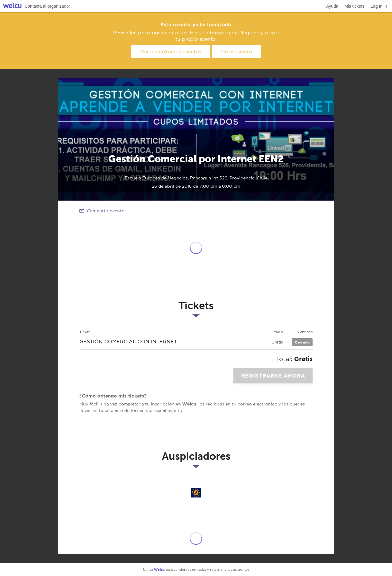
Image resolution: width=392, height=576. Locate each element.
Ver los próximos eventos (171, 52)
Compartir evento (102, 211)
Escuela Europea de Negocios (196, 493)
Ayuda (332, 6)
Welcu (12, 6)
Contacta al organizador (47, 6)
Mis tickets (354, 6)
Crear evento (236, 52)
